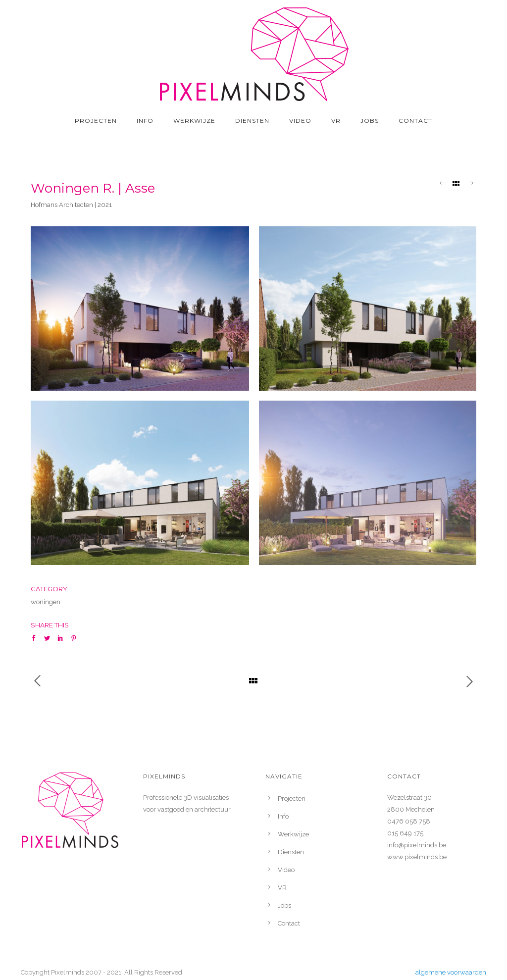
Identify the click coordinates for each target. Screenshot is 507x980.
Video (300, 121)
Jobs (370, 121)
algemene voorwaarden (451, 972)
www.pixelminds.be (417, 857)
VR (336, 121)
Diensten (252, 121)
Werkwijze (194, 121)
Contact (415, 121)
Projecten (96, 121)
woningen (46, 602)
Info (145, 121)
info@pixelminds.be (417, 845)
